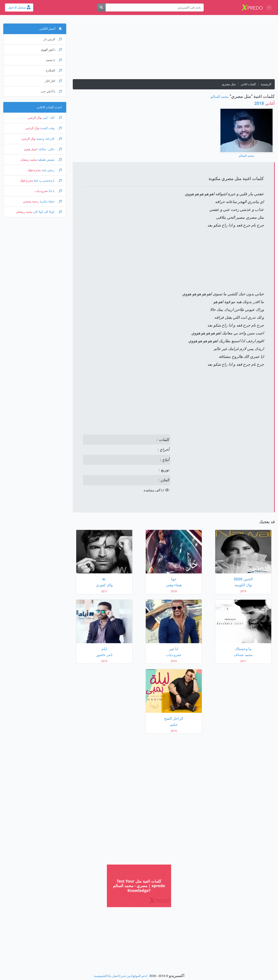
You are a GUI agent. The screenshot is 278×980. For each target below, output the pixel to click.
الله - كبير (52, 118)
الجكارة (54, 71)
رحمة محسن (31, 201)
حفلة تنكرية (50, 201)
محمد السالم (220, 97)
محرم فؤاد (34, 170)
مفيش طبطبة (49, 160)
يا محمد (54, 60)
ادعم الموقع (140, 976)
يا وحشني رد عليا (47, 181)
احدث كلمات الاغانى (49, 107)
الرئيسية (266, 84)
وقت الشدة (51, 128)
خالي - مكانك (50, 149)
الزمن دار (52, 39)
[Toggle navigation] (269, 8)
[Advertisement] (174, 49)
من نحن (126, 976)
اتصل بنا (114, 976)
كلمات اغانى (248, 84)
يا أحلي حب (51, 91)
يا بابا (55, 191)
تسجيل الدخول (19, 8)
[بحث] (101, 8)
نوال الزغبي (35, 118)
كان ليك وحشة (49, 139)
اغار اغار (53, 81)
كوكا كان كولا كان (47, 212)
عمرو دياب (41, 191)
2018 (265, 103)
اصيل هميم (31, 149)
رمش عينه (51, 170)
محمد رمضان (29, 160)
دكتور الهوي (51, 50)
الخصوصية (100, 976)
